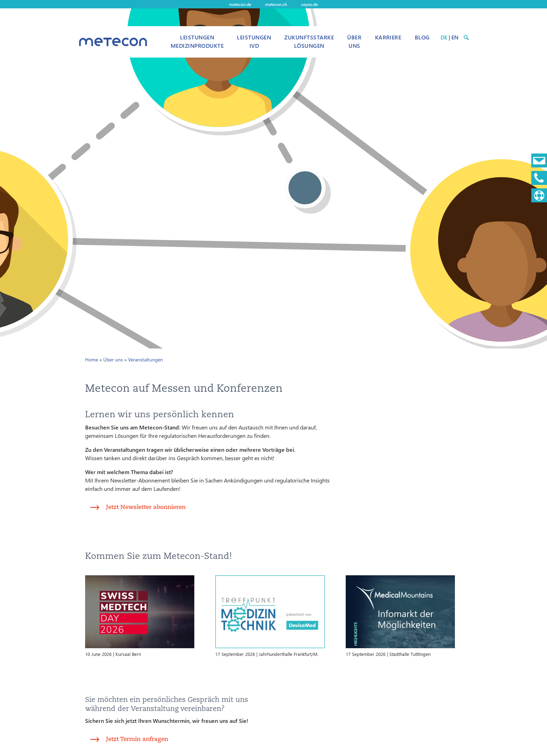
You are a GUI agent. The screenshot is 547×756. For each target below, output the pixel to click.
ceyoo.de (309, 4)
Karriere (388, 37)
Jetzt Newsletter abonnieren (146, 507)
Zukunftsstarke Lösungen (309, 41)
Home (92, 360)
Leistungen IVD (254, 41)
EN (455, 37)
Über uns (354, 41)
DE (444, 37)
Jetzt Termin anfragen (137, 739)
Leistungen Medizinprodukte (197, 41)
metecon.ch (276, 4)
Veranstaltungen (145, 360)
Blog (422, 37)
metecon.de (240, 4)
